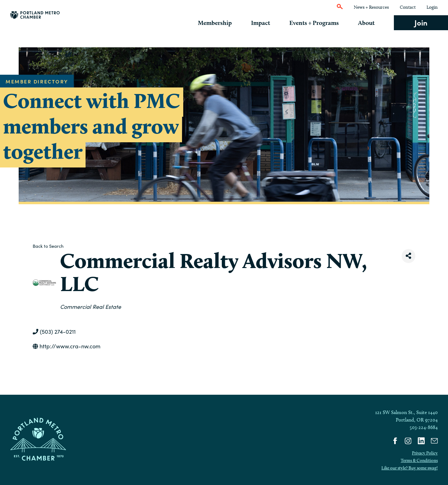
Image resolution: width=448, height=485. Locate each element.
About (369, 23)
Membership (224, 23)
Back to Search (48, 246)
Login (432, 7)
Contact (408, 7)
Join (421, 22)
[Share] (408, 256)
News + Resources (371, 7)
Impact (268, 23)
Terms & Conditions (419, 460)
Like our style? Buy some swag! (410, 468)
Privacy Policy (425, 453)
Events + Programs (319, 23)
